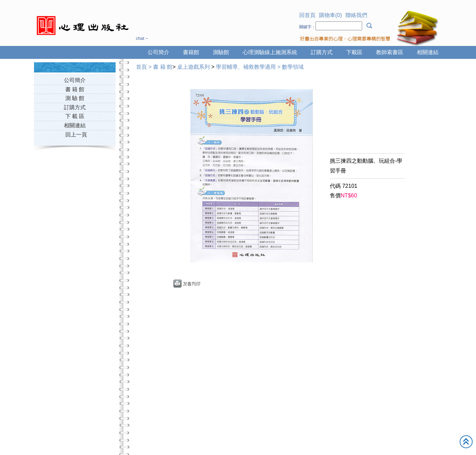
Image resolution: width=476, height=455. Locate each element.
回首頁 (307, 15)
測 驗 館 (75, 98)
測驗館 (221, 52)
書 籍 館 (75, 89)
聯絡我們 (356, 15)
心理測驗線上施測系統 (270, 52)
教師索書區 (390, 52)
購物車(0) (330, 15)
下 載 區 (75, 116)
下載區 (354, 52)
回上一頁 (76, 135)
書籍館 (191, 52)
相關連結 (428, 52)
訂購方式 (322, 52)
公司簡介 (158, 52)
